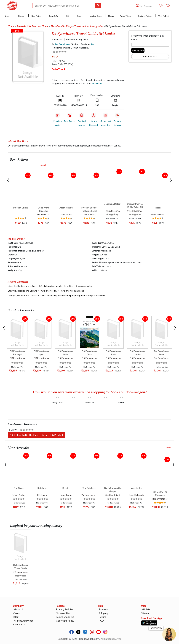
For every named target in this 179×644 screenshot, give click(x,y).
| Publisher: (87, 44)
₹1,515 (56, 57)
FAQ (101, 621)
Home (11, 26)
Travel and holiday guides (88, 26)
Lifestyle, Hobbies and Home (33, 26)
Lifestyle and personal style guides (56, 286)
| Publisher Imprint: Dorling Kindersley (70, 48)
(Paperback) (57, 39)
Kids (67, 16)
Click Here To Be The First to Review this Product (36, 435)
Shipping (103, 613)
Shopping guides (84, 286)
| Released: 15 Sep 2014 (76, 39)
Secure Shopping (65, 617)
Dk (93, 44)
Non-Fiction (37, 16)
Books (8, 16)
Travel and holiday (61, 26)
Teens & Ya (53, 16)
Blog (16, 617)
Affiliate (146, 609)
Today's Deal (164, 16)
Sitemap (146, 613)
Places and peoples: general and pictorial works (82, 295)
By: (61, 44)
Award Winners (126, 16)
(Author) (75, 44)
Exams (80, 16)
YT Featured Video (23, 621)
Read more (97, 83)
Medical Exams (96, 16)
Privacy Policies (65, 609)
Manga (111, 16)
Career (17, 613)
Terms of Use (63, 613)
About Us (19, 609)
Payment (103, 609)
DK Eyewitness (63, 44)
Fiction (21, 16)
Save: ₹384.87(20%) (62, 64)
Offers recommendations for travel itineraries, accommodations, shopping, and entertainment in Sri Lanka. (88, 82)
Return (102, 617)
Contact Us (19, 624)
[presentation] (54, 97)
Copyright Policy (65, 621)
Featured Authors (145, 16)
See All (43, 165)
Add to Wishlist (150, 56)
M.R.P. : (58, 61)
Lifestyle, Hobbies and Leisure (22, 286)
